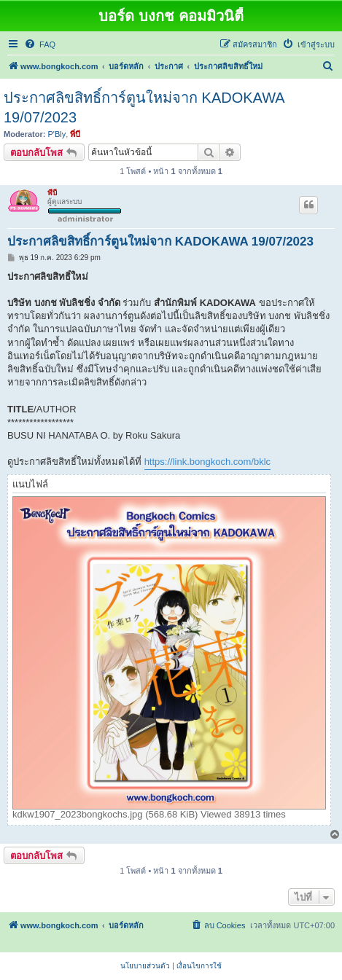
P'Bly (57, 134)
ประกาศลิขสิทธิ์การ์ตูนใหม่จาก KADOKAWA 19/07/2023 (144, 107)
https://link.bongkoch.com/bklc (207, 462)
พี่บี (75, 134)
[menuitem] (40, 44)
